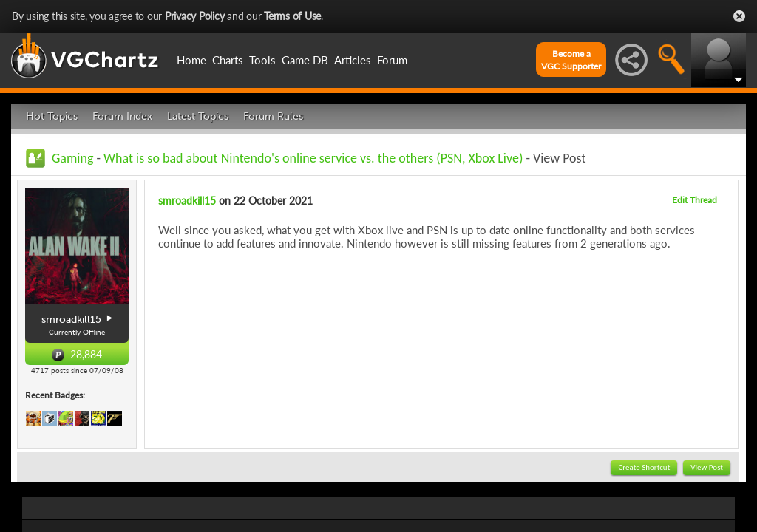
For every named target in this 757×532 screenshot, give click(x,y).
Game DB (305, 60)
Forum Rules (273, 116)
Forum (392, 60)
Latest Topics (198, 116)
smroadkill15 (187, 201)
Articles (353, 60)
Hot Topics (52, 116)
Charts (228, 60)
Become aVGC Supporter (571, 60)
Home (191, 60)
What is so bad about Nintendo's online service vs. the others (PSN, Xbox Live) (313, 158)
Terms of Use (292, 16)
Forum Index (122, 116)
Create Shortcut (644, 467)
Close (739, 16)
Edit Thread (695, 200)
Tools (262, 60)
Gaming (72, 158)
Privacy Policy (195, 16)
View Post (707, 467)
